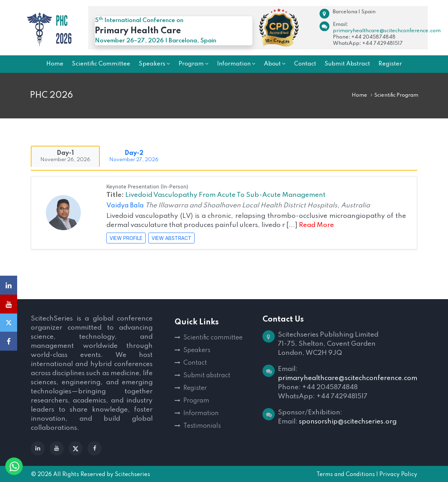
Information (201, 413)
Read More (316, 225)
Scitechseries (132, 475)
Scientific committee (213, 338)
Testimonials (202, 426)
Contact (195, 363)
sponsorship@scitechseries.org (348, 422)
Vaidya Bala (126, 206)
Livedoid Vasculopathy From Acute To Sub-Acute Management (225, 195)
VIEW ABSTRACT (171, 238)
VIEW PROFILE (126, 238)
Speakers (197, 350)
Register (195, 388)
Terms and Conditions (346, 475)
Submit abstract (207, 376)
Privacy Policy (398, 475)
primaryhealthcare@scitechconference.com (387, 31)
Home (359, 95)
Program (196, 401)
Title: (115, 195)
